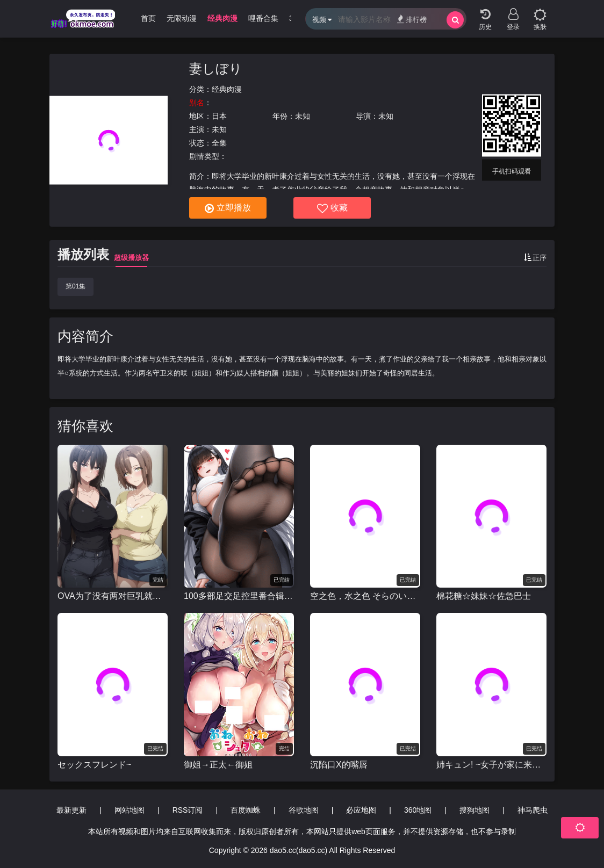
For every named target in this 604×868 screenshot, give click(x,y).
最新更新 (71, 810)
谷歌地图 (304, 810)
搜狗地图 (474, 810)
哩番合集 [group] (263, 18)
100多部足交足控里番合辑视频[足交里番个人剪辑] (239, 596)
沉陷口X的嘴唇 (339, 765)
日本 (219, 116)
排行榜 (412, 19)
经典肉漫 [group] (222, 18)
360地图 (418, 810)
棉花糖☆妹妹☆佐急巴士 (484, 596)
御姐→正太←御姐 (218, 765)
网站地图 (130, 810)
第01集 (75, 286)
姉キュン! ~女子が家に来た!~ (491, 765)
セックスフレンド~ (94, 765)
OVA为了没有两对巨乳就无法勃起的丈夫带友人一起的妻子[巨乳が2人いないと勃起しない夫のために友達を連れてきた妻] (113, 596)
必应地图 (361, 810)
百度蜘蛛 (246, 810)
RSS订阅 (188, 810)
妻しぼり (216, 68)
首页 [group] (148, 18)
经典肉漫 (227, 89)
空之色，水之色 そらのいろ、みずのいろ (365, 596)
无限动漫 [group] (182, 18)
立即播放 (228, 208)
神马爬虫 (533, 810)
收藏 (332, 208)
